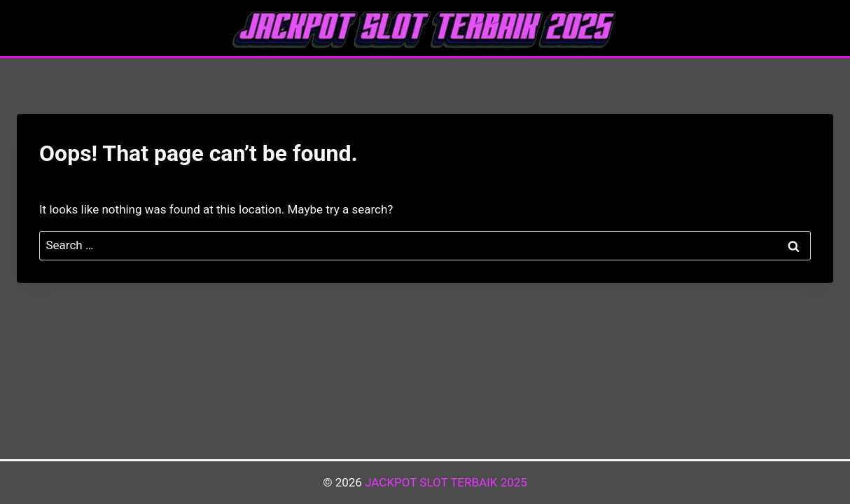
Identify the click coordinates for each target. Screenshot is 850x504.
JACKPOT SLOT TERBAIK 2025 (446, 482)
